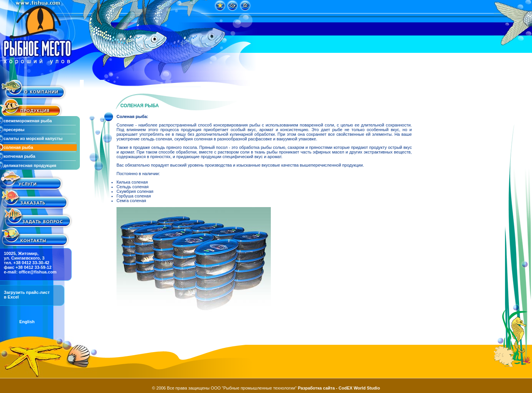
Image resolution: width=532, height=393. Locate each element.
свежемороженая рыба (28, 121)
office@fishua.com (38, 272)
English (27, 322)
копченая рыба (19, 156)
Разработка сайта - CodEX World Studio (339, 388)
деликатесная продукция (30, 165)
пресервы (14, 130)
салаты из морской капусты (33, 138)
